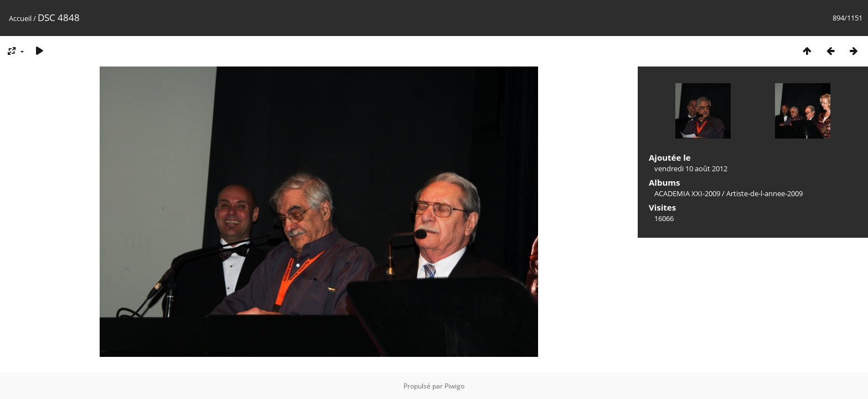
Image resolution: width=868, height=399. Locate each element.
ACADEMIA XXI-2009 (687, 193)
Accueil (20, 18)
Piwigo (454, 386)
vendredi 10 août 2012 (691, 168)
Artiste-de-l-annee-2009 (764, 193)
